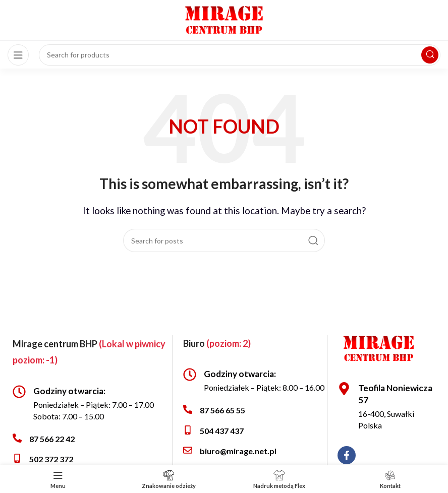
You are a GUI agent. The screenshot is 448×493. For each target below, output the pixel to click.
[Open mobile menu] (18, 55)
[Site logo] (224, 19)
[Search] (224, 240)
